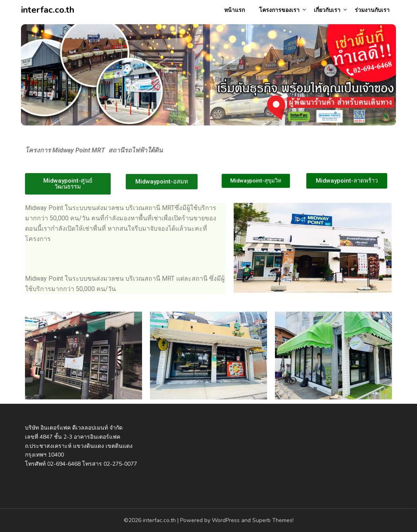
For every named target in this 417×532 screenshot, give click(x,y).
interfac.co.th (48, 10)
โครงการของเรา (279, 10)
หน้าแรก (234, 10)
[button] (68, 184)
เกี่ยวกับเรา (327, 10)
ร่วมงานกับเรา (372, 10)
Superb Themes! (273, 520)
